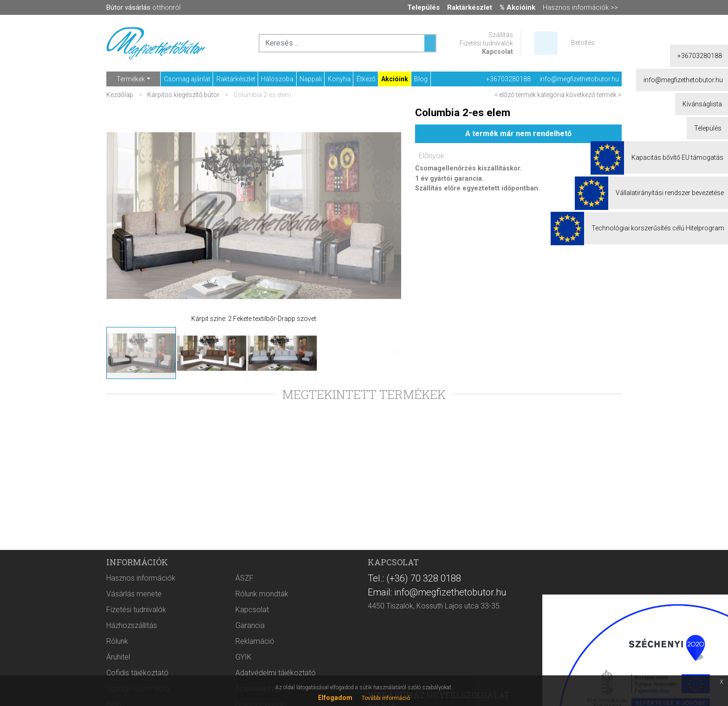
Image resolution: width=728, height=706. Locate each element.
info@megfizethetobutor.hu (579, 79)
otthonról (143, 7)
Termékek (131, 79)
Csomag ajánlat (187, 79)
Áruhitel (118, 657)
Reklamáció (255, 641)
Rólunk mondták (262, 594)
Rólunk (117, 641)
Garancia (250, 625)
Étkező (366, 79)
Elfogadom (335, 698)
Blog (421, 79)
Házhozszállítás (132, 625)
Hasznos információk (141, 578)
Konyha (339, 79)
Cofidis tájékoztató (137, 673)
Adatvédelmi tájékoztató (276, 673)
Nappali (311, 79)
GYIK (244, 657)
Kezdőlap (120, 95)
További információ (386, 698)
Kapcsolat (497, 52)
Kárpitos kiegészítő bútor (183, 95)
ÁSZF (244, 578)
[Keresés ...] (430, 43)
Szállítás (501, 35)
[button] (125, 216)
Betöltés (583, 43)
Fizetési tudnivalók (486, 43)
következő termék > (594, 95)
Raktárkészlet (236, 79)
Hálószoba (277, 79)
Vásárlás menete (134, 594)
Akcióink (395, 79)
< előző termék (515, 95)
